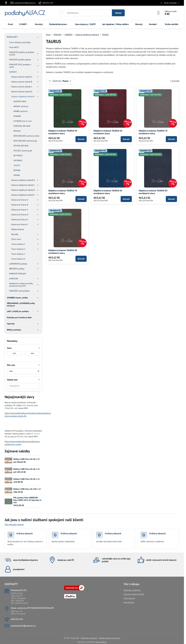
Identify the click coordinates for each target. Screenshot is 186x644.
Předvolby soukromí (89, 638)
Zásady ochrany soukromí (110, 638)
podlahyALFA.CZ (25, 13)
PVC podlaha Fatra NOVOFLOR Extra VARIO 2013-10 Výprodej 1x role (27, 500)
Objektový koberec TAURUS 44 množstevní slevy (63, 132)
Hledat (118, 13)
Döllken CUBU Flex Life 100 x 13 (27, 489)
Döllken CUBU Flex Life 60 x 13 (26, 459)
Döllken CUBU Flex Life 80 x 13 (26, 479)
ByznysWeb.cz (101, 642)
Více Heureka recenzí (14, 524)
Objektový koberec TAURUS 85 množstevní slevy (153, 192)
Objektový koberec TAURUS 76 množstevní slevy (153, 132)
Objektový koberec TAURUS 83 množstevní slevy (108, 192)
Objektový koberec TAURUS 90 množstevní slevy (63, 252)
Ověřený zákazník (25, 533)
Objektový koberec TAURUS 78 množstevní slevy (63, 192)
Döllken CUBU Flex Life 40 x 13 (26, 469)
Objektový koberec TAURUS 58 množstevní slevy (108, 132)
